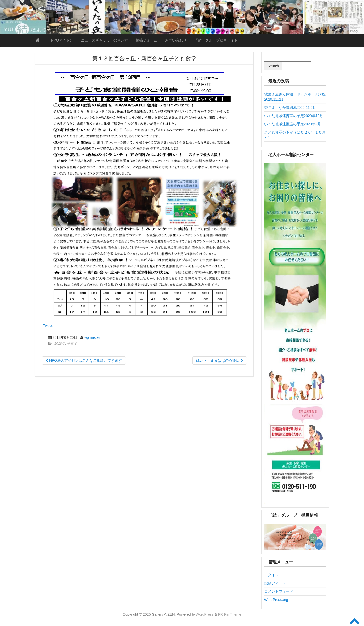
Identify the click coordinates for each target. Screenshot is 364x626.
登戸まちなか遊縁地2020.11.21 (289, 108)
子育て (72, 344)
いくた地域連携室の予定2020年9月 (293, 124)
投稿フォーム (146, 40)
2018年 (60, 344)
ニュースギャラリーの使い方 (104, 40)
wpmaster (92, 337)
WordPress (205, 614)
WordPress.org (276, 600)
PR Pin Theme (230, 614)
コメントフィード (279, 591)
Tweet (48, 326)
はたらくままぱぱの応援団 (220, 360)
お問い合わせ (176, 40)
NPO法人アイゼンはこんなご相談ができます (84, 360)
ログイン (271, 575)
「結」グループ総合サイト (216, 40)
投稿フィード (275, 583)
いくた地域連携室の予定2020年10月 (294, 116)
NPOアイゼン (62, 40)
